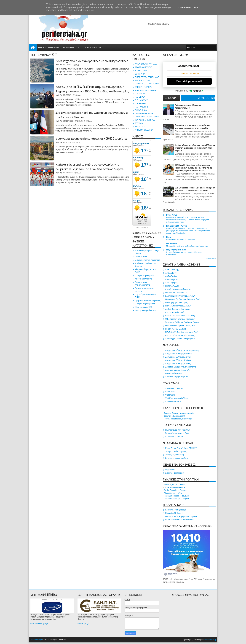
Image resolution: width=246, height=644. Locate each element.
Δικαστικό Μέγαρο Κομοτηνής (178, 370)
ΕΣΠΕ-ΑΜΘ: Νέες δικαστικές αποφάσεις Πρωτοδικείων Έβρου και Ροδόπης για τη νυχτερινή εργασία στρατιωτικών (193, 168)
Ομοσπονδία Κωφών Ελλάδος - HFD (181, 326)
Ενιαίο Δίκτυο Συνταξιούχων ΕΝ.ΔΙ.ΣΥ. (181, 448)
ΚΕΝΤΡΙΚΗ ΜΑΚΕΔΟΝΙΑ (145, 90)
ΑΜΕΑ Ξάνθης (171, 276)
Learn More (185, 7)
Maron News (172, 244)
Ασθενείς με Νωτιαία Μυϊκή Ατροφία (180, 339)
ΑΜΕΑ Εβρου (171, 273)
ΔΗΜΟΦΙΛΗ (172, 98)
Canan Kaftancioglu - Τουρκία (176, 499)
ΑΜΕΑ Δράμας (171, 283)
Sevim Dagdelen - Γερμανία (176, 490)
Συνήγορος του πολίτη (174, 455)
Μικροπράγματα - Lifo (176, 250)
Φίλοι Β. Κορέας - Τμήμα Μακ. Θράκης (181, 516)
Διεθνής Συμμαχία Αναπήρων (177, 309)
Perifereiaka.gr (36, 640)
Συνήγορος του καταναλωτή (177, 458)
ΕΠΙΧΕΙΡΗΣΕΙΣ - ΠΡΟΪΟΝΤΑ (73, 121)
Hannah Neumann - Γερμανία (176, 496)
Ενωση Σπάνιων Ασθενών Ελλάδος (180, 316)
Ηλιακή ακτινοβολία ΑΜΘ (145, 310)
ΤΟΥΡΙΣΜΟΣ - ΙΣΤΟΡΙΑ (145, 120)
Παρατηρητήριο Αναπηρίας (176, 303)
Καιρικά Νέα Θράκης (143, 279)
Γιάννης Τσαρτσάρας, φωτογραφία (178, 419)
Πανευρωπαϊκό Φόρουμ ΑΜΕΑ (178, 306)
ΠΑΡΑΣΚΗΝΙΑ (141, 110)
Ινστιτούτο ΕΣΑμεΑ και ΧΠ (176, 293)
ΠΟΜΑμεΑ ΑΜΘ (172, 286)
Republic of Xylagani (174, 513)
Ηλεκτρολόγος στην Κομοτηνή (178, 430)
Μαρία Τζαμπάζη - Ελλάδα (175, 485)
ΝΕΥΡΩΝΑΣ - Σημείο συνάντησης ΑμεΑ (182, 332)
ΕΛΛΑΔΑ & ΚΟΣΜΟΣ (144, 80)
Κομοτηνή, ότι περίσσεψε (176, 510)
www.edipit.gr (83, 623)
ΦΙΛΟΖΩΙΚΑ (140, 127)
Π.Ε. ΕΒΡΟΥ (67, 65)
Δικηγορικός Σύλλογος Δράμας (178, 364)
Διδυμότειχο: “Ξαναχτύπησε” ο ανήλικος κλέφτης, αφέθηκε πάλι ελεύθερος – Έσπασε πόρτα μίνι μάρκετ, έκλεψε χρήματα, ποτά (188, 220)
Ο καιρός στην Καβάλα (144, 276)
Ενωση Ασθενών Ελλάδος (176, 312)
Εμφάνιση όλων (211, 258)
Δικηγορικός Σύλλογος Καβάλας (178, 360)
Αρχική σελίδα (33, 47)
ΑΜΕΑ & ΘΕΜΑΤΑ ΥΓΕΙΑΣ (146, 64)
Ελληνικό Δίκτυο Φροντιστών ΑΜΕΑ (180, 296)
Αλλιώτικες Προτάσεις (174, 437)
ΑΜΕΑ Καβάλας (172, 279)
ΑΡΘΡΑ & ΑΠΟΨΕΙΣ (143, 67)
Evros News (171, 215)
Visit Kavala (170, 392)
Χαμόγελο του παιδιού (174, 473)
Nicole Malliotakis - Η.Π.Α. (175, 487)
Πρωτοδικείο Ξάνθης (174, 373)
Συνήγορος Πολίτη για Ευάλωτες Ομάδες (182, 322)
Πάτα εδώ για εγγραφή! (189, 81)
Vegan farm (170, 470)
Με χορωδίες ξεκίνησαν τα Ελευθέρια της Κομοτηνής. (187, 246)
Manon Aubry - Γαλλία (173, 493)
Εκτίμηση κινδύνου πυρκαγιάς (147, 260)
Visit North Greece (173, 402)
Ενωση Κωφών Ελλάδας (175, 329)
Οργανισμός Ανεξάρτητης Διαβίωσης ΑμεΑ (183, 299)
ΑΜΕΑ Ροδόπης (172, 270)
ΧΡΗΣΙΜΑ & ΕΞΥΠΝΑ (144, 130)
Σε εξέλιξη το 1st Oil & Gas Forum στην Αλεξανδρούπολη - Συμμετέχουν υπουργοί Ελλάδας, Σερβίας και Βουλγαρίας (92, 89)
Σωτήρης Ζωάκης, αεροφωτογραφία (179, 413)
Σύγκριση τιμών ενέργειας (176, 451)
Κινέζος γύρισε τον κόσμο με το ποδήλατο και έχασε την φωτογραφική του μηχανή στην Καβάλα (195, 148)
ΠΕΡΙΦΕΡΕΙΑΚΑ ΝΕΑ (144, 113)
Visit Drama (170, 395)
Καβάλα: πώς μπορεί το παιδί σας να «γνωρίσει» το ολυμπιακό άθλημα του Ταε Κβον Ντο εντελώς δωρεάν (90, 167)
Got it (197, 7)
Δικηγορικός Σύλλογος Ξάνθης (178, 357)
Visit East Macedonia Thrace (177, 398)
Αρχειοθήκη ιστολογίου (207, 98)
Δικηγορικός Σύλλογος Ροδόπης (179, 354)
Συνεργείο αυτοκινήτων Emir (177, 433)
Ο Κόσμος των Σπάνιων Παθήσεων (180, 319)
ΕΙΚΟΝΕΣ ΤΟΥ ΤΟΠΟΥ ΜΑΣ (147, 77)
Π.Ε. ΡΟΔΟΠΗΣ (142, 107)
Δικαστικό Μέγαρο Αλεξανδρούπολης (181, 367)
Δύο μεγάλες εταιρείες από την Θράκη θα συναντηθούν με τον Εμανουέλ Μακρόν (92, 115)
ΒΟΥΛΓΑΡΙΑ (67, 142)
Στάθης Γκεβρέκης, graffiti (175, 416)
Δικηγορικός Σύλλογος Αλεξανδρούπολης (182, 350)
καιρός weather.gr (142, 228)
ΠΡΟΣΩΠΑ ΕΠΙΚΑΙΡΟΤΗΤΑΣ (147, 117)
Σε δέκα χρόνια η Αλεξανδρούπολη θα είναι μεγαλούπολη (92, 61)
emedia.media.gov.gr (39, 623)
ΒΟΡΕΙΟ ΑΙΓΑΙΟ (142, 71)
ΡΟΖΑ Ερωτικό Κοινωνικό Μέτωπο (180, 520)
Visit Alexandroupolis (174, 388)
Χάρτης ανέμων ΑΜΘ (144, 307)
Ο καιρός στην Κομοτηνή (145, 304)
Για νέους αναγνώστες (49, 47)
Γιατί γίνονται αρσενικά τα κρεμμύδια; (181, 239)
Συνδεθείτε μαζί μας (92, 47)
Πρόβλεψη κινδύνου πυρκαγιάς (148, 301)
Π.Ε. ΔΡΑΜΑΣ (141, 94)
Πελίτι (169, 237)
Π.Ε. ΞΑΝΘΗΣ (141, 104)
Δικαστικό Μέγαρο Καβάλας (177, 377)
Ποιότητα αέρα (141, 257)
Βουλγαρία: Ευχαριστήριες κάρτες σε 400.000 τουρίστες (91, 138)
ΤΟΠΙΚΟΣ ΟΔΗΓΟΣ (70, 47)
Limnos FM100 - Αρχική (177, 226)
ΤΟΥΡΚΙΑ (139, 123)
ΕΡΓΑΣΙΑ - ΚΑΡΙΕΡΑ (143, 87)
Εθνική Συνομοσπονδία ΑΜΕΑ (178, 289)
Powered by (189, 91)
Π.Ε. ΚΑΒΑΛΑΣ (68, 173)
